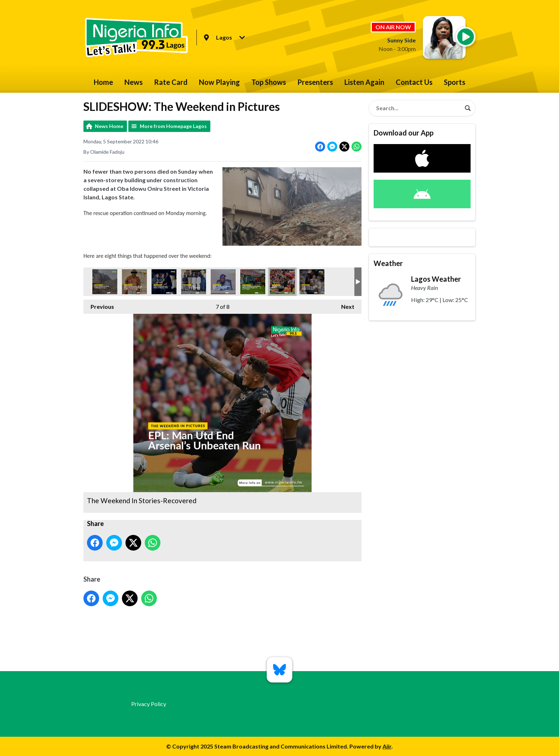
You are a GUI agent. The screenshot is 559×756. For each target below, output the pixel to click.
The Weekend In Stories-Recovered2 (105, 282)
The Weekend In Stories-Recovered (282, 282)
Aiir (387, 746)
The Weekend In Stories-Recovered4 (312, 282)
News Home (109, 126)
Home (103, 82)
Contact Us (414, 82)
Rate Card (171, 82)
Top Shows (269, 82)
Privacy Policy (149, 704)
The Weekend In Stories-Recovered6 (223, 282)
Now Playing (219, 82)
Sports (455, 82)
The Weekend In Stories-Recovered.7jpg (134, 282)
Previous (99, 305)
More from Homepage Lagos (173, 126)
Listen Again (364, 82)
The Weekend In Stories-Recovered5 (194, 282)
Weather (388, 263)
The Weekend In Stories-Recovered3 (164, 282)
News (134, 82)
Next (344, 305)
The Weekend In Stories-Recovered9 (253, 282)
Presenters (315, 82)
